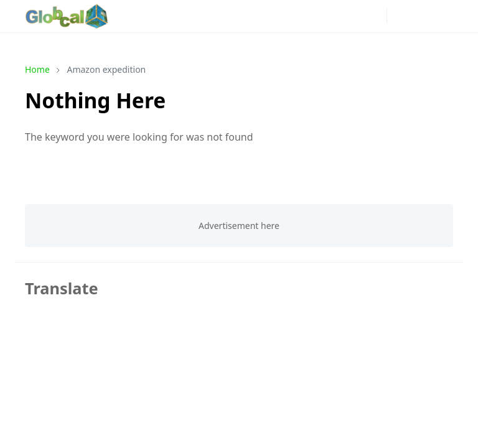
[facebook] (235, 16)
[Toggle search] (421, 16)
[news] (215, 16)
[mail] (354, 16)
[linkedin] (314, 16)
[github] (334, 16)
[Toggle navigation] (443, 16)
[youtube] (294, 16)
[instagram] (255, 16)
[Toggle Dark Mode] (400, 16)
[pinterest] (274, 16)
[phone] (374, 16)
